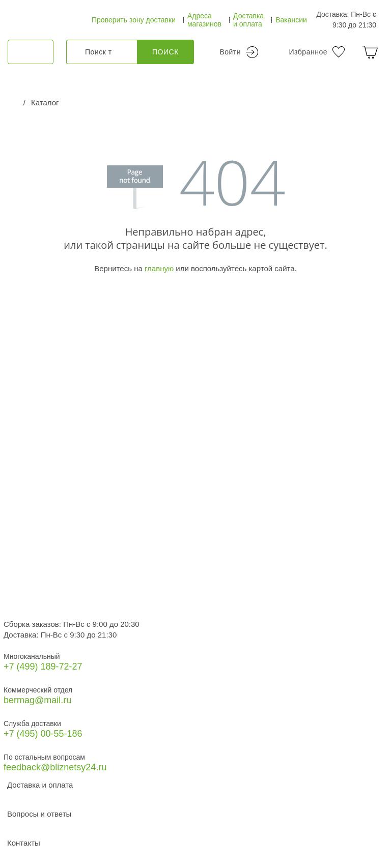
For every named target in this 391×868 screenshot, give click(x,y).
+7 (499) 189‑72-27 (43, 667)
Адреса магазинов (204, 20)
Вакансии (291, 20)
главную (159, 268)
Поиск (165, 52)
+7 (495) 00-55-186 (43, 734)
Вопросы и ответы (39, 814)
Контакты (24, 843)
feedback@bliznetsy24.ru (55, 767)
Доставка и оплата (248, 20)
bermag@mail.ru (37, 700)
